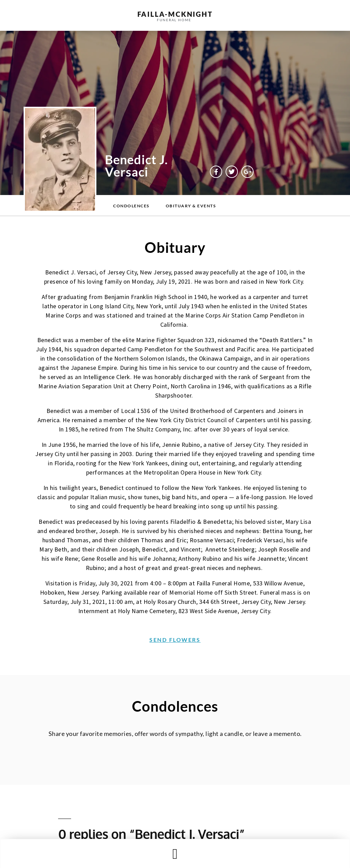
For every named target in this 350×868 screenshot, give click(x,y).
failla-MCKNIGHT (175, 14)
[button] (175, 854)
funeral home (174, 20)
